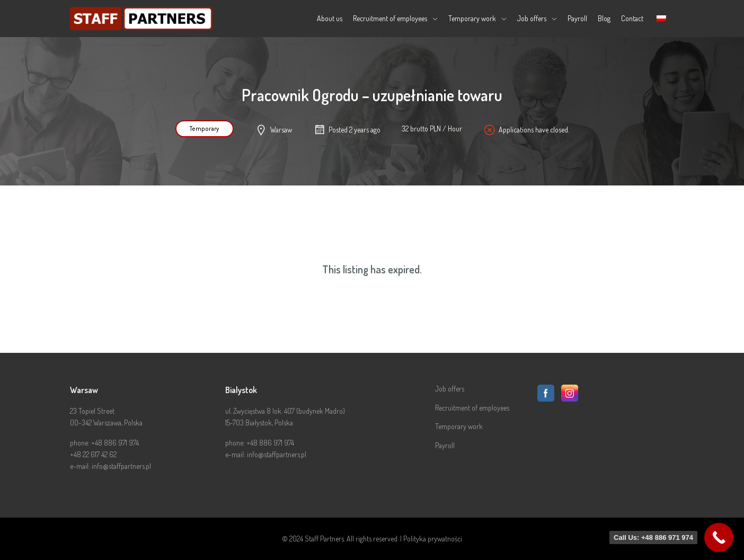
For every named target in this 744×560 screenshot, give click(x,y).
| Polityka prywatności (431, 539)
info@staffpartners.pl (121, 466)
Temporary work (472, 18)
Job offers (532, 18)
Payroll (577, 18)
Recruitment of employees (390, 18)
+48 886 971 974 (115, 443)
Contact (632, 18)
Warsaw (281, 130)
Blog (604, 18)
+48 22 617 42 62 (93, 454)
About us (330, 18)
